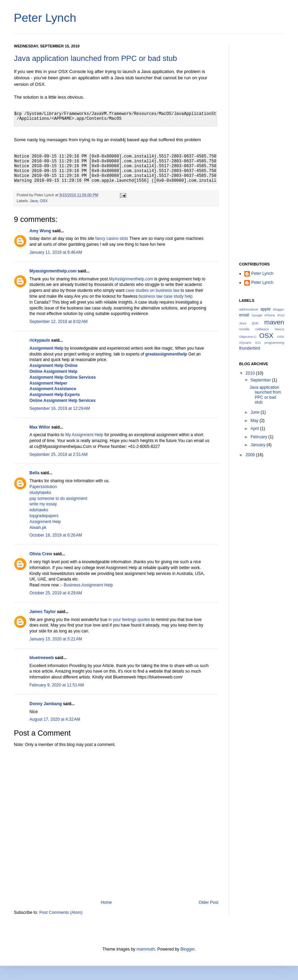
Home (106, 902)
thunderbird (250, 348)
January (258, 445)
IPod (281, 315)
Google (257, 315)
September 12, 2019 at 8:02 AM (59, 322)
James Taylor (43, 612)
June (256, 412)
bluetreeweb (42, 658)
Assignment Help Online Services (63, 377)
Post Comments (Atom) (61, 912)
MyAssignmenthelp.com (131, 279)
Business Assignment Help (88, 585)
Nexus (279, 329)
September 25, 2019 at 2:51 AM (59, 455)
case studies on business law (153, 290)
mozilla (244, 329)
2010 (251, 373)
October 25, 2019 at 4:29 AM (56, 593)
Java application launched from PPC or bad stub (95, 58)
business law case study (89, 308)
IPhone (270, 315)
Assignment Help (46, 348)
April (255, 429)
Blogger (188, 949)
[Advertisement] (262, 148)
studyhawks (40, 493)
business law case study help (165, 296)
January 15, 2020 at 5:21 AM (56, 639)
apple (265, 309)
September (261, 380)
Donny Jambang (46, 704)
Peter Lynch (45, 18)
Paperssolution (43, 487)
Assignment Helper (48, 383)
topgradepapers (44, 516)
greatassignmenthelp (166, 354)
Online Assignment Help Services (63, 401)
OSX (44, 201)
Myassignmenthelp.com (53, 271)
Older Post (208, 902)
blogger (279, 309)
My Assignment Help (84, 435)
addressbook (249, 309)
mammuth (146, 949)
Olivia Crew (41, 554)
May (255, 421)
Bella (34, 473)
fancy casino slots (112, 239)
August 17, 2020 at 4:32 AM (55, 719)
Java (34, 201)
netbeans (262, 329)
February (259, 437)
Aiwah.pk (38, 528)
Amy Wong (40, 231)
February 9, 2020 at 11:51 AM (57, 685)
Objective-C (248, 337)
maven (274, 322)
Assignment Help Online (54, 366)
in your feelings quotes (129, 620)
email (244, 315)
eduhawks (39, 510)
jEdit (255, 323)
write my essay (43, 504)
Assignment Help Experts (55, 395)
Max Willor (40, 427)
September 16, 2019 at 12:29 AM (60, 408)
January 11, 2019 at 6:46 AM (56, 252)
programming (274, 343)
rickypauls (40, 340)
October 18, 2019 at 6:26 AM (56, 535)
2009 (251, 455)
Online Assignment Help (53, 371)
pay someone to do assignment (58, 498)
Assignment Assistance (53, 389)
